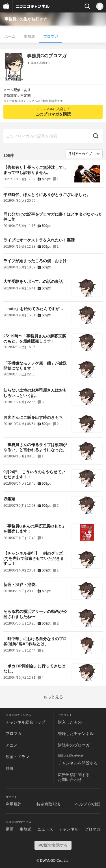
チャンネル (69, 829)
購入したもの (70, 722)
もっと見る (53, 697)
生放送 (29, 36)
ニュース (45, 829)
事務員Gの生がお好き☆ (26, 19)
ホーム (10, 36)
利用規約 (14, 804)
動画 (10, 829)
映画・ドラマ (18, 757)
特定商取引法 (48, 804)
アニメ (12, 745)
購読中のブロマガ (74, 745)
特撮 (10, 768)
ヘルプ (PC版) (88, 804)
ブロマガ (51, 36)
